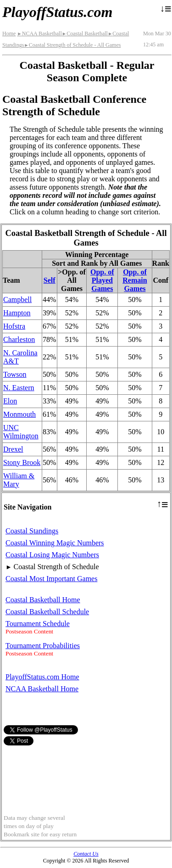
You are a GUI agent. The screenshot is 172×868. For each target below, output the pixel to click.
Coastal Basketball (85, 34)
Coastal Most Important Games (51, 579)
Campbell (17, 300)
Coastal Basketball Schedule (47, 612)
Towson (15, 374)
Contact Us (86, 854)
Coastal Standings (32, 531)
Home (9, 34)
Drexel (13, 449)
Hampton (17, 313)
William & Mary (19, 480)
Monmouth (19, 414)
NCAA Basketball (39, 34)
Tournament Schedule (38, 624)
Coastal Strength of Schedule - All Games (72, 45)
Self (50, 280)
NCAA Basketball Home (42, 689)
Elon (10, 401)
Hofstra (14, 326)
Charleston (19, 339)
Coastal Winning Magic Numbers (55, 543)
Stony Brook (22, 462)
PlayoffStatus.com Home (42, 677)
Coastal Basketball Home (43, 600)
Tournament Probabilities (43, 646)
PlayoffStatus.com (57, 12)
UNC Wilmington (21, 432)
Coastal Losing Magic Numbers (52, 555)
